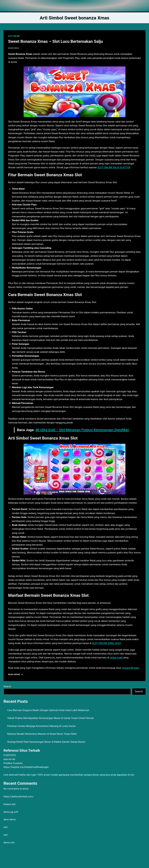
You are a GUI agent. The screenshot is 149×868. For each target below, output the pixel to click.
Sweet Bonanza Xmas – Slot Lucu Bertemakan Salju (56, 41)
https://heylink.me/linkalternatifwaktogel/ (26, 767)
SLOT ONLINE (14, 36)
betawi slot (10, 804)
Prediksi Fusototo (13, 763)
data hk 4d (9, 759)
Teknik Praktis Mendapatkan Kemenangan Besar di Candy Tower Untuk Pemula (51, 718)
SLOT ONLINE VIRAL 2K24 (107, 643)
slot (6, 827)
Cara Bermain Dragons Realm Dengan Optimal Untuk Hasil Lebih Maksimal (48, 710)
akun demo (10, 819)
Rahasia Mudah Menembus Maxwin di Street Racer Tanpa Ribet (42, 734)
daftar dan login (28, 775)
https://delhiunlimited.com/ (19, 796)
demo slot (9, 842)
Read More (16, 674)
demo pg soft (11, 812)
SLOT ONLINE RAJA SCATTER (114, 167)
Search (7, 686)
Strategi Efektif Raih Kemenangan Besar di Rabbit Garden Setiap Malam (46, 742)
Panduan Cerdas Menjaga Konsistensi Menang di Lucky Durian (42, 726)
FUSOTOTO (10, 755)
